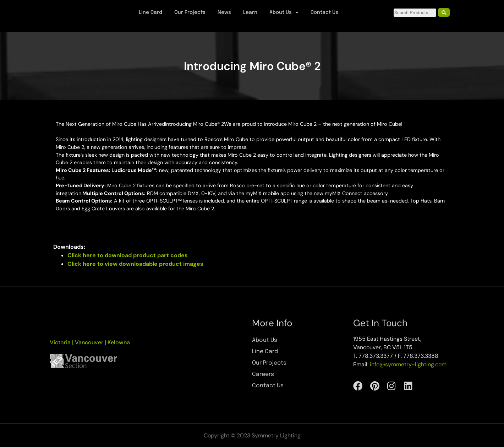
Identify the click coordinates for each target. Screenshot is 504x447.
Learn (250, 12)
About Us (284, 12)
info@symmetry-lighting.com (408, 364)
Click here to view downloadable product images (135, 264)
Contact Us (324, 12)
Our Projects (190, 12)
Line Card (150, 12)
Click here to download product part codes (128, 255)
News (224, 12)
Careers (263, 374)
